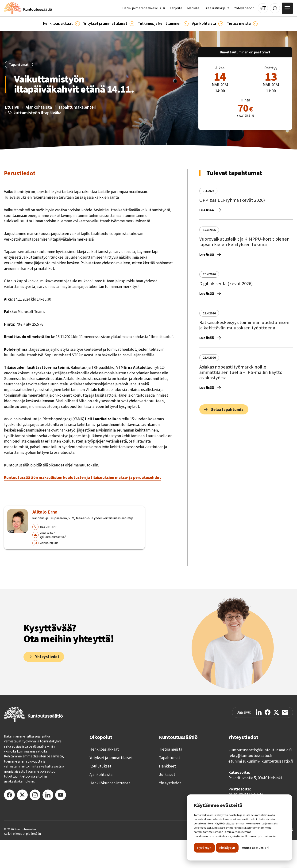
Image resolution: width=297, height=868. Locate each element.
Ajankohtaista (39, 107)
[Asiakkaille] (77, 24)
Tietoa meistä (171, 749)
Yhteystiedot (170, 783)
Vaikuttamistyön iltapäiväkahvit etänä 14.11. (38, 113)
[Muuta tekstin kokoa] (263, 8)
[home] (28, 8)
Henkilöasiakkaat (104, 749)
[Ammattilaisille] (132, 24)
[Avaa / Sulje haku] (275, 8)
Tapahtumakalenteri (77, 107)
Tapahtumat (170, 758)
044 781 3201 (49, 527)
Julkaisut (167, 775)
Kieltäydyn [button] (227, 848)
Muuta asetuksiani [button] (256, 848)
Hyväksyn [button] (204, 848)
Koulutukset (100, 766)
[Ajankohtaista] (186, 24)
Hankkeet (167, 766)
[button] (61, 24)
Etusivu (12, 107)
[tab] (20, 173)
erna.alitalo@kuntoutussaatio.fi (53, 535)
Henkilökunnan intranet (110, 783)
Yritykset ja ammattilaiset (111, 758)
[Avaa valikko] (287, 8)
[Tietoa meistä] (255, 24)
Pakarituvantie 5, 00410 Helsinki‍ (255, 778)
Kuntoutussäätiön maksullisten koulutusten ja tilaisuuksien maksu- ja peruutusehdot (83, 477)
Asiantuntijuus (49, 543)
